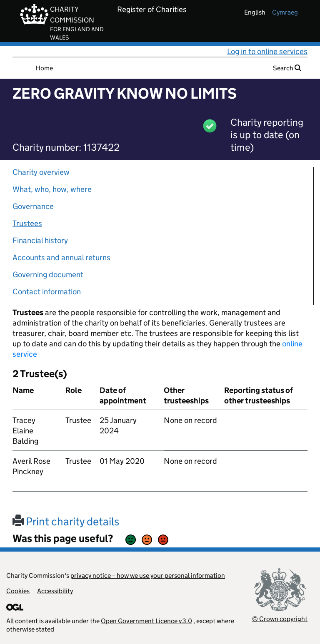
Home (44, 68)
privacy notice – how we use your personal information (148, 576)
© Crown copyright (280, 619)
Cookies (18, 591)
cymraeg (285, 12)
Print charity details (66, 521)
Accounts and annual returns (61, 257)
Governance (33, 206)
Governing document (48, 275)
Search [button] (287, 68)
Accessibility (55, 591)
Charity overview (41, 172)
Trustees (27, 223)
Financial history (40, 240)
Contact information (47, 292)
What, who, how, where (52, 189)
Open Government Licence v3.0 (146, 621)
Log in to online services (267, 51)
